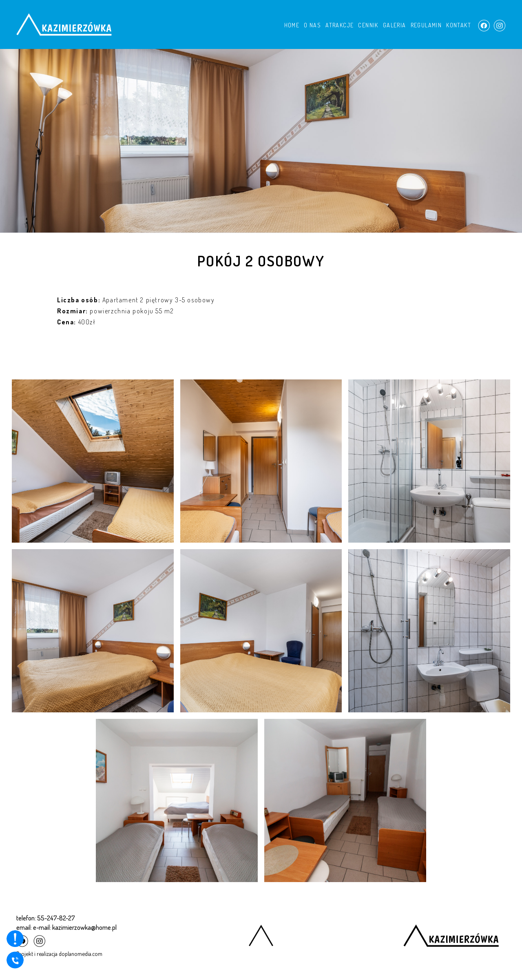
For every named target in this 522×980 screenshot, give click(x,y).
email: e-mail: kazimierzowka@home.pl (66, 927)
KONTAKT (459, 25)
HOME (292, 25)
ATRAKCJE (340, 25)
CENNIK (368, 25)
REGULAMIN (426, 25)
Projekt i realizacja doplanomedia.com (59, 953)
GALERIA (395, 25)
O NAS (312, 25)
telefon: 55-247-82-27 (46, 918)
